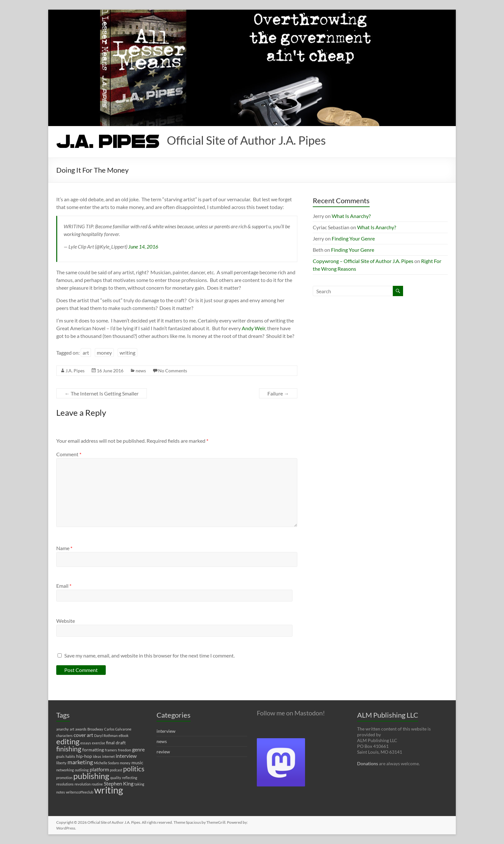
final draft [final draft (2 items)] (116, 743)
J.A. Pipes (75, 371)
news (141, 371)
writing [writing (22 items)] (109, 790)
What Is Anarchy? (351, 216)
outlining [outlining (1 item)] (82, 770)
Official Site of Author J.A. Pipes (246, 140)
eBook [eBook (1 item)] (124, 735)
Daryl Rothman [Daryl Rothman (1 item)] (106, 735)
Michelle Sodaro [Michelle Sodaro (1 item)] (106, 763)
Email (64, 586)
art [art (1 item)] (72, 729)
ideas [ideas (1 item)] (97, 756)
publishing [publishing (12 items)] (91, 776)
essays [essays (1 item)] (86, 743)
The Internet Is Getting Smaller (102, 393)
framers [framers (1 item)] (111, 750)
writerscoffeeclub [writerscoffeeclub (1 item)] (80, 792)
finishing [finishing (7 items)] (69, 749)
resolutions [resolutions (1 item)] (65, 784)
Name (64, 548)
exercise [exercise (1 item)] (99, 743)
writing (127, 353)
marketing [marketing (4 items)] (80, 762)
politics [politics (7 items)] (134, 769)
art (86, 353)
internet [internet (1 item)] (108, 756)
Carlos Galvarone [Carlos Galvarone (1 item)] (118, 729)
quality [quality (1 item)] (116, 778)
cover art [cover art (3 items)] (83, 735)
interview (166, 731)
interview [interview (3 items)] (126, 756)
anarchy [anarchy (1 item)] (63, 729)
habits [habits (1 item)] (70, 756)
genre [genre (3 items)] (138, 749)
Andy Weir (253, 328)
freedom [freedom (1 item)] (125, 750)
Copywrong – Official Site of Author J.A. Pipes (363, 261)
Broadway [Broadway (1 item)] (95, 729)
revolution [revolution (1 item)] (83, 784)
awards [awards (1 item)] (81, 729)
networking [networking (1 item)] (65, 770)
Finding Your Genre (353, 238)
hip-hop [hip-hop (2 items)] (84, 756)
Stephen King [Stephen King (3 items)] (119, 783)
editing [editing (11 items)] (68, 741)
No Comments (173, 371)
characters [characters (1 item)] (64, 735)
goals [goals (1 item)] (60, 756)
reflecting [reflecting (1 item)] (130, 778)
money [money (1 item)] (125, 763)
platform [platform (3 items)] (99, 769)
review (163, 752)
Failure (278, 393)
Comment (69, 454)
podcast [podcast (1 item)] (116, 770)
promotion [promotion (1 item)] (64, 778)
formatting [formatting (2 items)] (93, 750)
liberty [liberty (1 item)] (61, 763)
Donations (368, 763)
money (104, 353)
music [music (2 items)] (137, 762)
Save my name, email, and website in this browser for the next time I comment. (149, 655)
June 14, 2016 (143, 246)
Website (66, 621)
